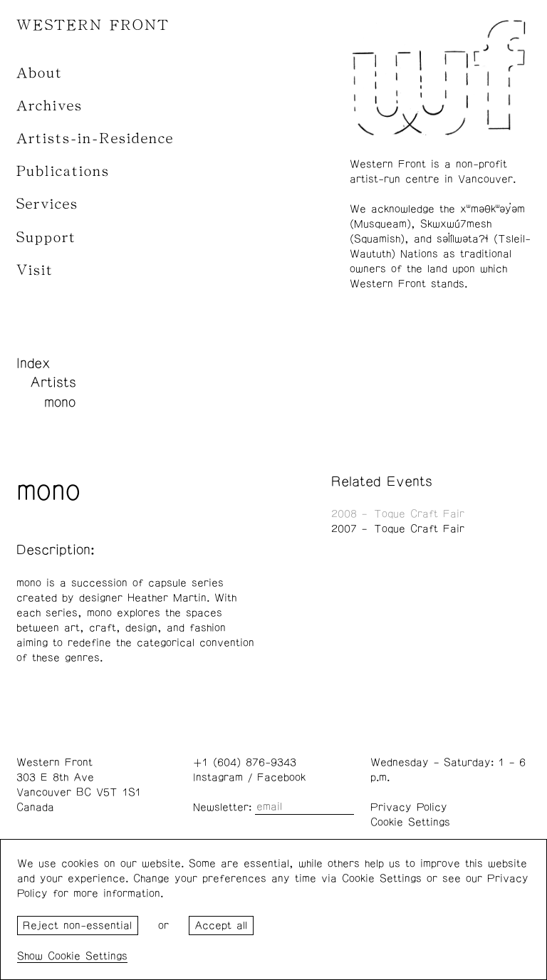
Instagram (218, 777)
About (40, 73)
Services (47, 204)
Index (33, 363)
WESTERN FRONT (93, 25)
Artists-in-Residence (95, 139)
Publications (63, 171)
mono (60, 402)
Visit (35, 270)
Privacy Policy (409, 807)
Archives (50, 106)
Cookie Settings (410, 822)
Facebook (281, 777)
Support (46, 238)
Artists (53, 382)
